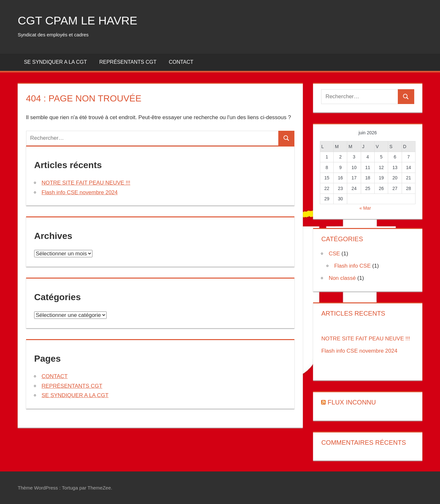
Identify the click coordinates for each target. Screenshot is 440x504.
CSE (334, 254)
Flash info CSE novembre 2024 (80, 192)
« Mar (365, 208)
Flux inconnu (352, 402)
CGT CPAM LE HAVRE (78, 20)
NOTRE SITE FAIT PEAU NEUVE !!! (86, 183)
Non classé (342, 278)
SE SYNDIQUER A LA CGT (55, 62)
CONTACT (181, 62)
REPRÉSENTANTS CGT (128, 62)
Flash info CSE (352, 266)
